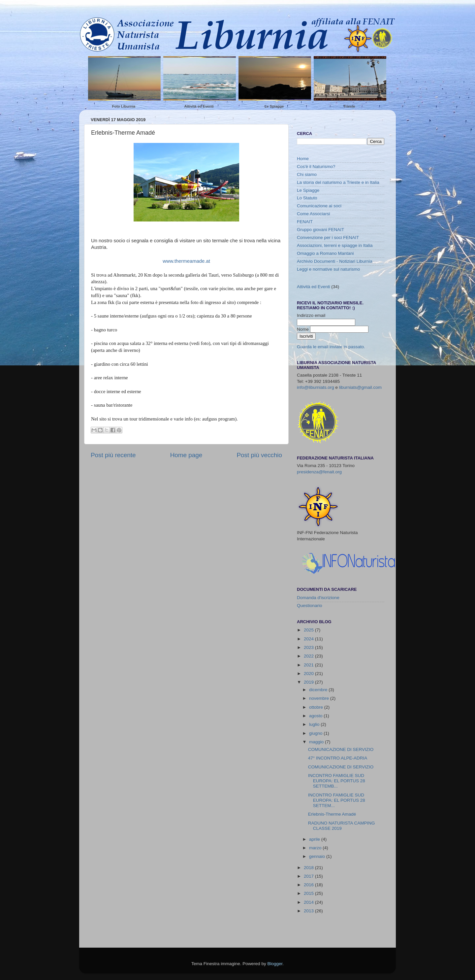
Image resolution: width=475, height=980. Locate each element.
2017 (309, 876)
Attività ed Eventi (199, 106)
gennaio (318, 856)
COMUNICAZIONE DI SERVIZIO (341, 749)
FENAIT (305, 222)
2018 (309, 868)
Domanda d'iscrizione (318, 598)
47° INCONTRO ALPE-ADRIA (338, 758)
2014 (309, 902)
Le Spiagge (274, 106)
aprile (315, 839)
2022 (309, 656)
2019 (309, 682)
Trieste (349, 106)
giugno (316, 733)
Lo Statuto (307, 198)
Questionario (310, 606)
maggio (317, 742)
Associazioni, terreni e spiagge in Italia (335, 245)
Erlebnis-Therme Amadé (332, 814)
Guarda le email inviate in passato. (331, 347)
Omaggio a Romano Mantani (325, 253)
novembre (320, 698)
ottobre (317, 707)
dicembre (319, 690)
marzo (316, 848)
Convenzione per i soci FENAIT (328, 237)
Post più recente (113, 455)
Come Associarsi (314, 214)
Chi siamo (307, 174)
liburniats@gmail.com (360, 387)
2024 (309, 639)
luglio (315, 724)
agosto (316, 716)
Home (303, 159)
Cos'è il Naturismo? (316, 167)
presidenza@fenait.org (319, 472)
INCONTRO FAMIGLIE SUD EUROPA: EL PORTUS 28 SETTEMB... (337, 781)
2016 (309, 885)
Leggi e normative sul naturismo (328, 269)
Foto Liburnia (124, 106)
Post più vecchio (259, 455)
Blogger (275, 964)
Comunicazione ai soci (319, 206)
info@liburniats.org (316, 387)
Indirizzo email (311, 315)
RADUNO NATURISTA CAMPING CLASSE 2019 (342, 826)
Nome (303, 329)
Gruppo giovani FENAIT (320, 230)
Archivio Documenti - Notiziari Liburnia (335, 261)
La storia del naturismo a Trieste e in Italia (338, 182)
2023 (309, 647)
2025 (309, 630)
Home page (186, 455)
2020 (309, 674)
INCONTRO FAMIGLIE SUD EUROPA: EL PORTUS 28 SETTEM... (337, 800)
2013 (309, 911)
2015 (309, 893)
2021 (309, 665)
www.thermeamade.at (186, 261)
